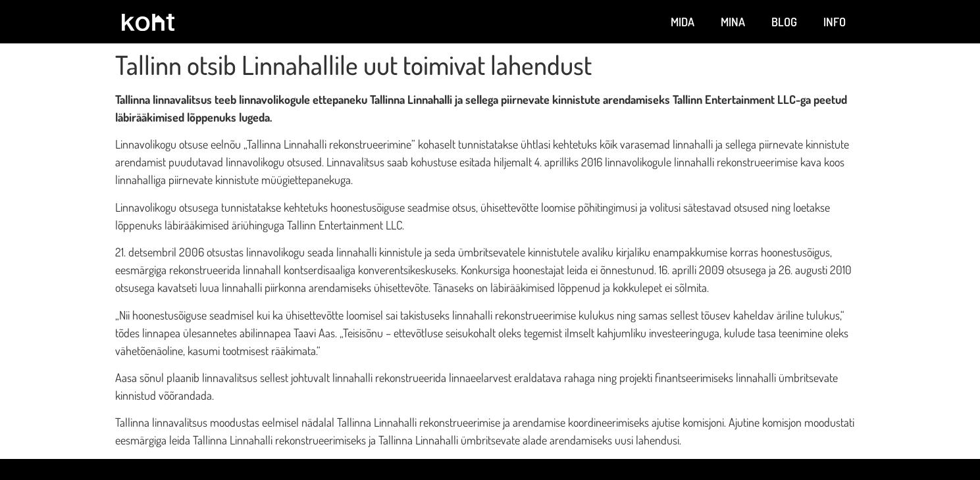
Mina (733, 22)
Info (835, 22)
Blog (784, 22)
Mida (683, 22)
